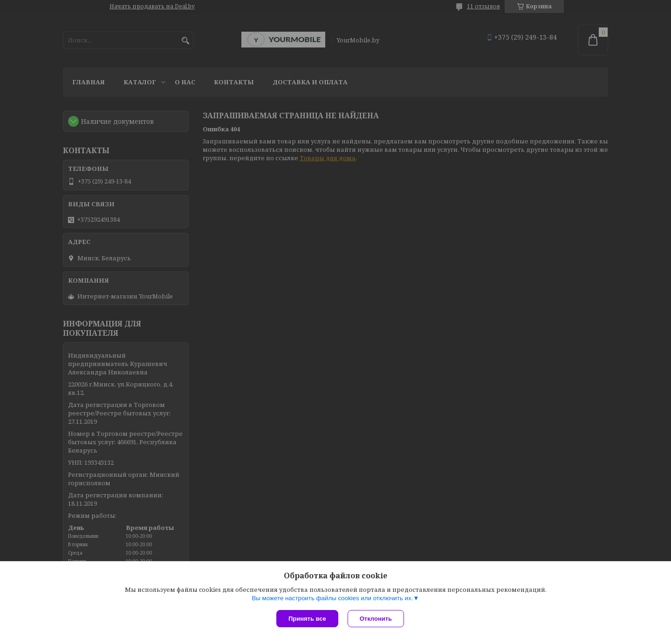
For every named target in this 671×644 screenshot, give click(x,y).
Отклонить (376, 619)
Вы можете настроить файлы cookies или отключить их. (332, 598)
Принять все (307, 619)
